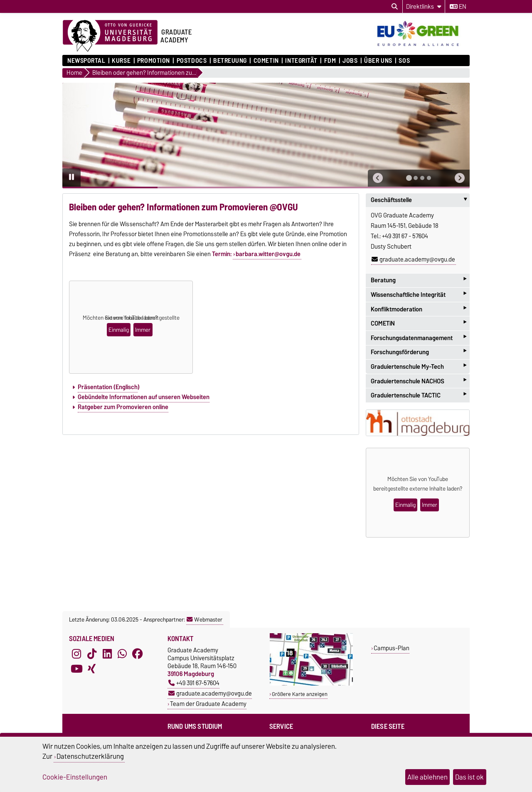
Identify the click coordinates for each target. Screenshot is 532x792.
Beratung (419, 280)
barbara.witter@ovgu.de (268, 254)
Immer (143, 330)
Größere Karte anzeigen (300, 694)
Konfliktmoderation (419, 309)
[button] (378, 178)
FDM (330, 61)
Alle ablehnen (427, 777)
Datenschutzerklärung (90, 756)
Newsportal (86, 61)
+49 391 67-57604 (194, 683)
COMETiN (266, 61)
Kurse (121, 61)
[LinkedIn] (107, 654)
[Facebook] (138, 654)
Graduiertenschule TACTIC (419, 395)
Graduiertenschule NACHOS (419, 381)
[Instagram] (76, 654)
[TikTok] (92, 654)
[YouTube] (76, 669)
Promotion (154, 61)
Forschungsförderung (419, 352)
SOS (404, 61)
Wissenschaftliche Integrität (419, 295)
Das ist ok (469, 777)
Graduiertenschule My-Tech (419, 366)
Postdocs (192, 61)
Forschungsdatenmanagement (419, 338)
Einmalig (119, 330)
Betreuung (230, 61)
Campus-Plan (392, 648)
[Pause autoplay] (71, 178)
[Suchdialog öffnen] (395, 7)
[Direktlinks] (424, 6)
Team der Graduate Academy (208, 704)
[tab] (409, 178)
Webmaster (204, 619)
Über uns (378, 61)
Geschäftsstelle (420, 200)
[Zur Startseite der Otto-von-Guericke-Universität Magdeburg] (110, 36)
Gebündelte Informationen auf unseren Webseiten (144, 397)
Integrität (301, 61)
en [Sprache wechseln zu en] (458, 7)
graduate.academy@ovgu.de (413, 259)
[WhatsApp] (122, 654)
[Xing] (92, 669)
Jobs (350, 61)
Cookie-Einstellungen (75, 777)
